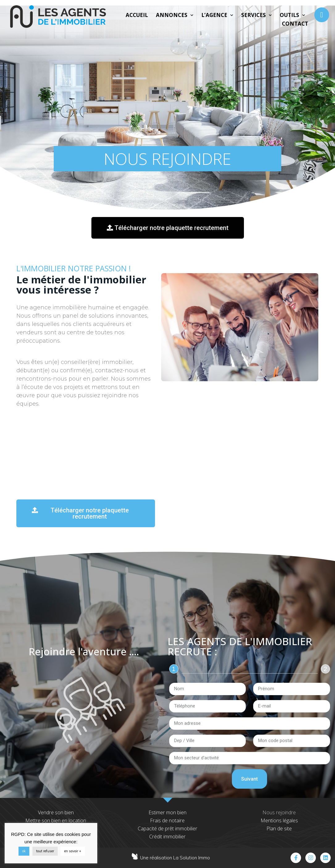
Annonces (175, 15)
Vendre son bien (56, 812)
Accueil (137, 15)
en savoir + (73, 851)
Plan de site (279, 828)
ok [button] (24, 851)
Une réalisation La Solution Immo (175, 858)
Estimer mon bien (167, 812)
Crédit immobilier (167, 837)
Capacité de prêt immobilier (167, 828)
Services (256, 15)
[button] (167, 228)
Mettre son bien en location (56, 820)
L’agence (217, 15)
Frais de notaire (167, 820)
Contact (295, 24)
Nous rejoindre (279, 812)
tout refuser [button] (45, 851)
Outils (292, 15)
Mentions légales (279, 820)
